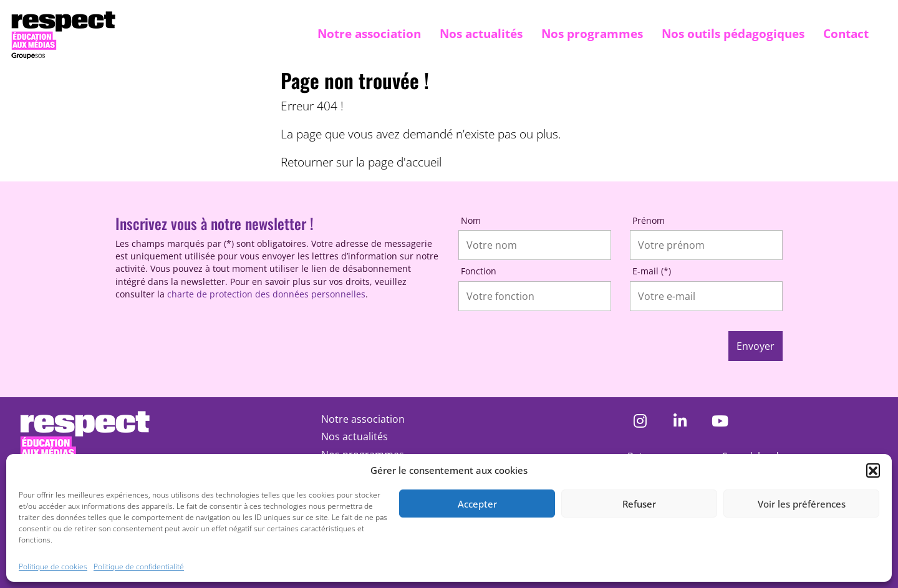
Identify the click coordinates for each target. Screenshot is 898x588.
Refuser (639, 504)
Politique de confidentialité (139, 566)
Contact (846, 33)
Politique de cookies (53, 566)
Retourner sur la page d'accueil (361, 162)
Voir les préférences (802, 504)
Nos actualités (481, 33)
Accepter (477, 504)
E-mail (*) (652, 271)
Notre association (369, 33)
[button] (873, 470)
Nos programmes (592, 33)
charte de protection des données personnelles (266, 294)
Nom (471, 220)
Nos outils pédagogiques (733, 33)
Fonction (479, 271)
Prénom (649, 220)
